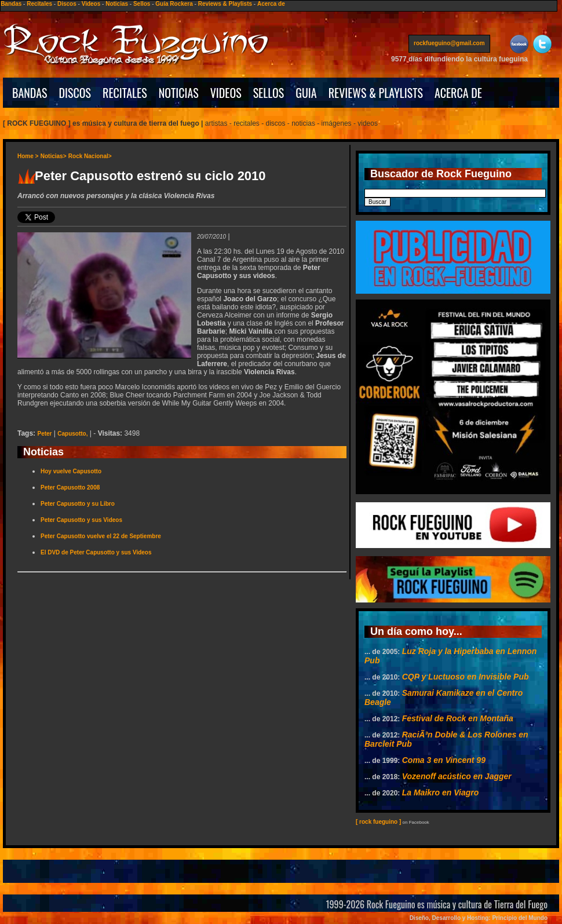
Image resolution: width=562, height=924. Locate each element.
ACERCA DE (458, 93)
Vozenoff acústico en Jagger (457, 776)
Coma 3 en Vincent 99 (444, 760)
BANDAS (30, 93)
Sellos (142, 4)
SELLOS (269, 93)
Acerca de (271, 4)
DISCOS (75, 93)
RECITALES (125, 93)
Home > (28, 156)
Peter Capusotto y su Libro (78, 504)
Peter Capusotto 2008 (70, 487)
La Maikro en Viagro (441, 792)
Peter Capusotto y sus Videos (81, 520)
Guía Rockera (174, 4)
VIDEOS (226, 93)
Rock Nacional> (90, 156)
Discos (67, 4)
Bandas (11, 4)
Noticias (117, 4)
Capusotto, (72, 434)
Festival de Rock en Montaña (458, 718)
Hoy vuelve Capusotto (71, 471)
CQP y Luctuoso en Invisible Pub (466, 677)
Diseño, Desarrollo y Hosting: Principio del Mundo (479, 918)
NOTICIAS (179, 93)
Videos (91, 4)
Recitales (39, 4)
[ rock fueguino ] (378, 822)
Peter (44, 434)
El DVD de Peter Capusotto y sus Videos (96, 552)
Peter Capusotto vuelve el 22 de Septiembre (101, 536)
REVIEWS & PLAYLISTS (376, 93)
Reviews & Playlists (225, 4)
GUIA (306, 93)
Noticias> (54, 156)
